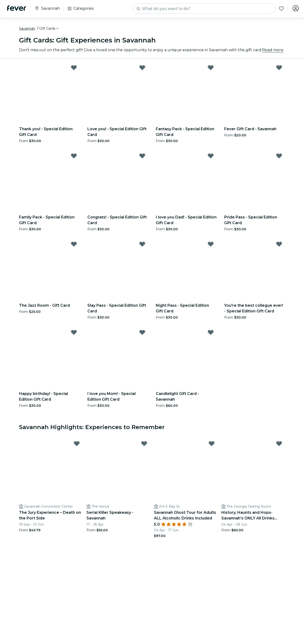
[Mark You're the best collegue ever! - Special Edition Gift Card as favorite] (279, 245)
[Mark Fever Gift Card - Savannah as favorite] (279, 68)
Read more (273, 51)
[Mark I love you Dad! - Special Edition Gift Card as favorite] (211, 157)
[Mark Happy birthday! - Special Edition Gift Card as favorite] (74, 333)
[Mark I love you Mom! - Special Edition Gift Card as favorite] (142, 333)
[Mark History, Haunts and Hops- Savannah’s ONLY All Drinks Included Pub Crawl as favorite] (279, 445)
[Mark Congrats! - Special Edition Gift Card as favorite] (142, 157)
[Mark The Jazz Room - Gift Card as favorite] (74, 245)
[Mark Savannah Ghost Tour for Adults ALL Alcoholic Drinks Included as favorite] (212, 445)
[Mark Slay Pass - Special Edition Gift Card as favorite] (142, 245)
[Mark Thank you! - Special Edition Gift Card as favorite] (74, 68)
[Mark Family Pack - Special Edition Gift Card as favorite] (74, 157)
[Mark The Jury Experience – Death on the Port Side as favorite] (77, 445)
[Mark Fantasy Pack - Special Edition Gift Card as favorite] (211, 68)
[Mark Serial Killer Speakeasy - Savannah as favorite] (144, 445)
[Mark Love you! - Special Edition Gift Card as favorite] (142, 68)
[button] (49, 29)
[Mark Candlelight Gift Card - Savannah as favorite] (211, 333)
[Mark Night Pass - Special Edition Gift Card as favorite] (211, 245)
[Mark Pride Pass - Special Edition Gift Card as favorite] (279, 157)
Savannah (27, 29)
